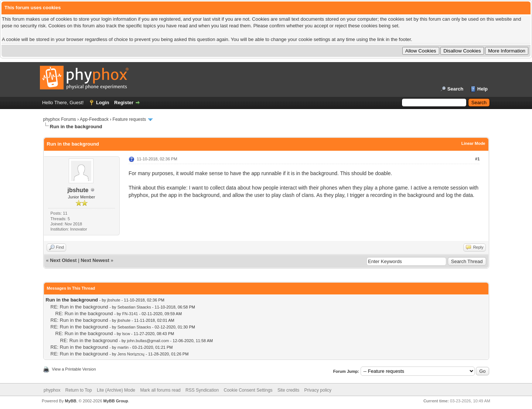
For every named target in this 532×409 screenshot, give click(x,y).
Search (455, 89)
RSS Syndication (202, 390)
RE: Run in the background (79, 307)
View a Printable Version (74, 369)
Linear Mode (473, 143)
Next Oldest (63, 260)
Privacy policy (318, 390)
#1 (477, 159)
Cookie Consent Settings (248, 390)
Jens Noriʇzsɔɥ (131, 354)
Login (103, 103)
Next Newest (95, 260)
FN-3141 (130, 314)
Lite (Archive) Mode (116, 390)
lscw (126, 334)
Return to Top (79, 390)
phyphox (52, 390)
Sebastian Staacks (134, 307)
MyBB (70, 401)
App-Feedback (94, 119)
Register (124, 103)
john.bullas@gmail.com (148, 341)
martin (123, 347)
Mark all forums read (160, 390)
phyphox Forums (60, 119)
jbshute (78, 190)
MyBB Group (116, 401)
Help (482, 89)
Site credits (288, 390)
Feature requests (129, 119)
